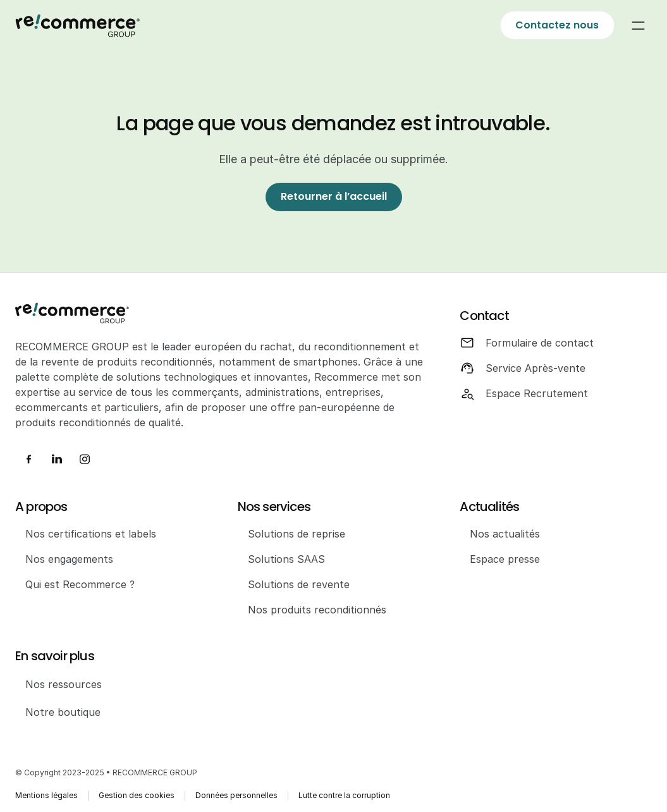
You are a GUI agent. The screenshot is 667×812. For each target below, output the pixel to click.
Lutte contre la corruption (344, 795)
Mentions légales (46, 795)
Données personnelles (236, 795)
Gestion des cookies (137, 795)
